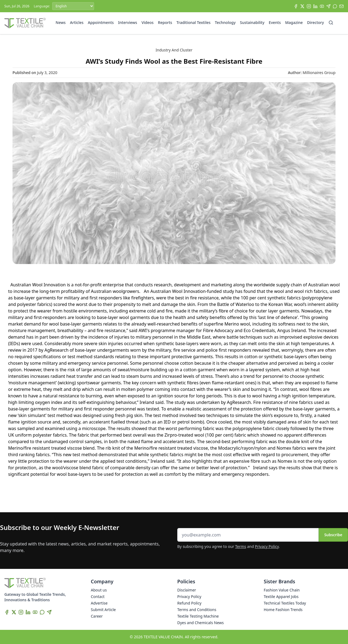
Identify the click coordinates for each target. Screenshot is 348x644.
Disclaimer (187, 590)
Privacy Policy (267, 546)
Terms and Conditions (197, 610)
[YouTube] (322, 6)
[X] (302, 6)
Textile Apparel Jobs (281, 597)
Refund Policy (189, 603)
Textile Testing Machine (198, 616)
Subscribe (333, 535)
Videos (147, 22)
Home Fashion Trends (283, 610)
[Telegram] (328, 6)
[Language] (73, 6)
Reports (165, 22)
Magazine (294, 22)
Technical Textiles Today (285, 603)
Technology (225, 22)
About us (99, 590)
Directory (316, 22)
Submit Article (103, 610)
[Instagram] (309, 6)
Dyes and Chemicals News (201, 623)
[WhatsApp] (335, 6)
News (61, 22)
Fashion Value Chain (282, 590)
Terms (241, 546)
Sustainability (252, 22)
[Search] (331, 23)
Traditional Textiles (193, 22)
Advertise (99, 603)
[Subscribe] (341, 6)
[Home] (25, 23)
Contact (98, 597)
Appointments (101, 22)
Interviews (128, 22)
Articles (77, 22)
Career (97, 616)
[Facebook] (296, 6)
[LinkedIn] (315, 6)
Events (275, 22)
